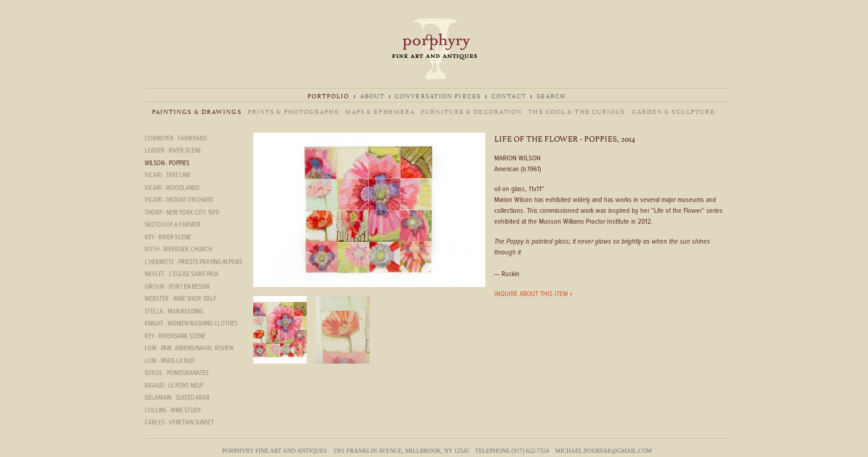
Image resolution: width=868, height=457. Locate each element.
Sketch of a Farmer (173, 225)
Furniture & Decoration (471, 111)
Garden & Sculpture (674, 111)
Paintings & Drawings (197, 111)
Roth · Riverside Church (178, 250)
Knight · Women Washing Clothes (191, 324)
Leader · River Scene (173, 151)
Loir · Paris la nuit (170, 361)
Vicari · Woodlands (172, 188)
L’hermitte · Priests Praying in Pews (193, 262)
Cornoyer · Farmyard (176, 139)
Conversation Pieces (438, 96)
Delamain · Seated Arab (177, 398)
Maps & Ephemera (380, 111)
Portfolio (329, 96)
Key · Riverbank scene (175, 336)
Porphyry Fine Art (434, 49)
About (373, 96)
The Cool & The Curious (577, 111)
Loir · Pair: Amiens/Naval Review (189, 348)
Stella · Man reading (174, 312)
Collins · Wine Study (173, 411)
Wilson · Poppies (167, 163)
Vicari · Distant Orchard (179, 200)
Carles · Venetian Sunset (179, 423)
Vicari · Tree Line (168, 175)
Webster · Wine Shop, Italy (180, 299)
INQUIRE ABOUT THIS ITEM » (533, 294)
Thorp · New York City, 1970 (182, 213)
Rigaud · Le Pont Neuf (174, 386)
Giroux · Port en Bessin (177, 287)
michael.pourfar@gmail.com (604, 451)
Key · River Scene (168, 238)
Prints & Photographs (293, 111)
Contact (509, 96)
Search (551, 96)
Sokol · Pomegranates (177, 373)
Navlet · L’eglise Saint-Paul (182, 274)
